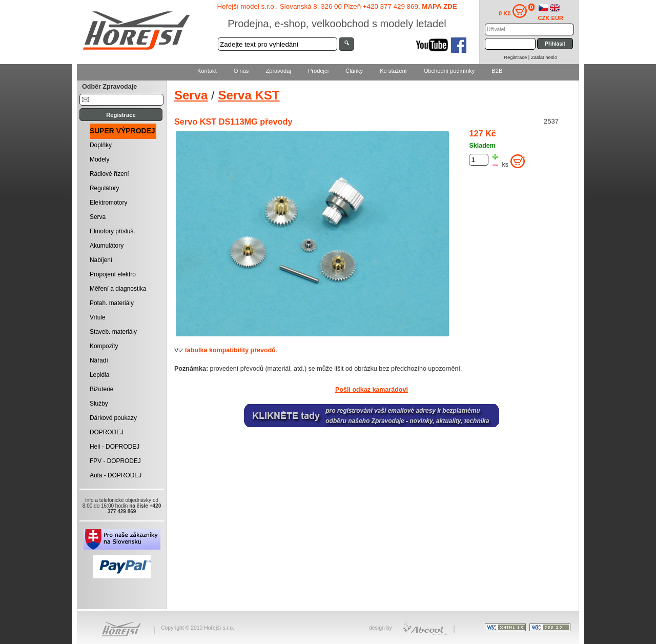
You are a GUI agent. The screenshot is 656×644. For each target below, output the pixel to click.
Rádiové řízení (109, 174)
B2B (497, 71)
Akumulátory (107, 246)
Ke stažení (393, 71)
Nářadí (99, 360)
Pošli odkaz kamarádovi (372, 390)
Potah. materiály (112, 303)
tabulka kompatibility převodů (230, 350)
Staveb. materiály (113, 332)
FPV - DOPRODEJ (115, 461)
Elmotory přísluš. (112, 231)
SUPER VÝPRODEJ (122, 131)
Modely (99, 159)
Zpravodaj (278, 71)
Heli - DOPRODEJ (115, 447)
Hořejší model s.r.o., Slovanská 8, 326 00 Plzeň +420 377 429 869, (337, 6)
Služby (99, 404)
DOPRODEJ (107, 432)
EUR (558, 18)
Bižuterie (101, 389)
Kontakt (207, 71)
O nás (241, 71)
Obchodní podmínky (449, 71)
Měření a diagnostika (118, 289)
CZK (544, 18)
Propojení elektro (113, 274)
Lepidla (99, 375)
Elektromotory (108, 203)
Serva (98, 217)
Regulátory (105, 188)
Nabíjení (101, 260)
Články (354, 71)
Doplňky (101, 145)
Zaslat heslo (544, 57)
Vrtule (98, 317)
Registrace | (517, 57)
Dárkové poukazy (113, 418)
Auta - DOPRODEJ (116, 475)
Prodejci (318, 71)
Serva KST (249, 95)
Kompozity (104, 346)
